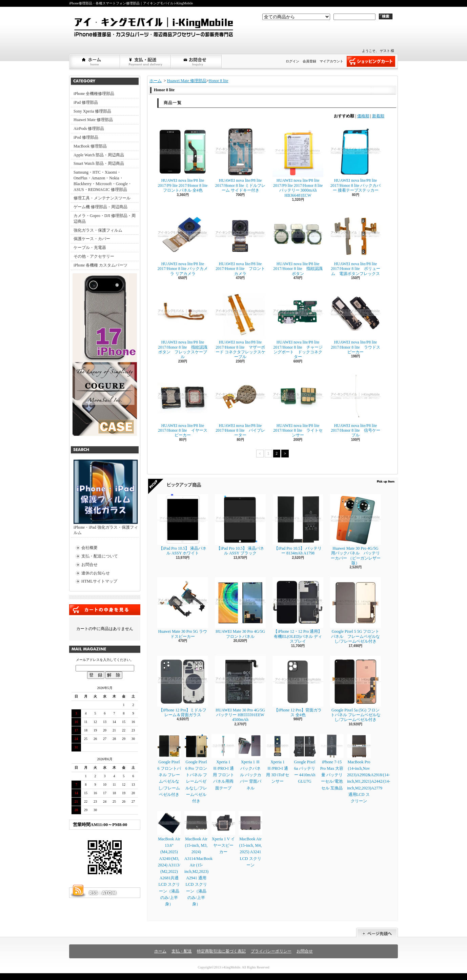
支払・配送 (182, 951)
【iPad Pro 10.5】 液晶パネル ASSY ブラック (240, 525)
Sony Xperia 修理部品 (92, 111)
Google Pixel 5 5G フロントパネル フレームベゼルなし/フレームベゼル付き (356, 610)
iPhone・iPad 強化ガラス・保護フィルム (106, 497)
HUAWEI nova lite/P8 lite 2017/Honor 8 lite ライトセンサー (298, 405)
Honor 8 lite (219, 81)
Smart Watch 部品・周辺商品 (99, 163)
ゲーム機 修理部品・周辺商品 (100, 207)
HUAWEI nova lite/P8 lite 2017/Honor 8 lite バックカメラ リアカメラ (183, 243)
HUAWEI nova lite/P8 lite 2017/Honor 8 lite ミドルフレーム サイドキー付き (240, 159)
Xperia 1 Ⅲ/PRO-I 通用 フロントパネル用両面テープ (223, 762)
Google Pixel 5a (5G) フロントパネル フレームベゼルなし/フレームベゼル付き (356, 689)
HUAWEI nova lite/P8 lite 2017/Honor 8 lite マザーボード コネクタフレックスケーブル (240, 324)
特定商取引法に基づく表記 (221, 951)
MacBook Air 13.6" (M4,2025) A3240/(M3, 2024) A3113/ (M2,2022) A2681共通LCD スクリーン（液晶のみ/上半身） (169, 859)
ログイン (292, 61)
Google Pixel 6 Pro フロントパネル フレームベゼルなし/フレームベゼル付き (196, 769)
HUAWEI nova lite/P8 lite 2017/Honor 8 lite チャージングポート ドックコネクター (298, 324)
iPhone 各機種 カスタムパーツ (100, 265)
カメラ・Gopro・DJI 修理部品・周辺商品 (105, 219)
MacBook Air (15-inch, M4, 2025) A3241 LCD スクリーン (250, 839)
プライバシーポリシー (271, 951)
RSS (93, 893)
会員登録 (309, 61)
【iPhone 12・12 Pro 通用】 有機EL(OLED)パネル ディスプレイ (298, 610)
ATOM (109, 893)
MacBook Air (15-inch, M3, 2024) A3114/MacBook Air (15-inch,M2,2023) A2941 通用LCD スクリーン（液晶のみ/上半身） (198, 859)
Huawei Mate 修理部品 (93, 120)
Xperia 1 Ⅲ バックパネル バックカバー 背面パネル (250, 762)
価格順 (363, 116)
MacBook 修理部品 (90, 146)
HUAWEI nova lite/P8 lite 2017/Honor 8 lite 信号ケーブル (356, 405)
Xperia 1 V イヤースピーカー (223, 833)
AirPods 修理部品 (89, 129)
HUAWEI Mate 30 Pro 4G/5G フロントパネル (240, 608)
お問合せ (197, 61)
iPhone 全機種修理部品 (94, 94)
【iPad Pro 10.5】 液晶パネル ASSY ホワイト (183, 525)
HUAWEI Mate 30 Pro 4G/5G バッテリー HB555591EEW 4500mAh (240, 689)
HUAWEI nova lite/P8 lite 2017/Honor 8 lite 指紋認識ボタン (298, 243)
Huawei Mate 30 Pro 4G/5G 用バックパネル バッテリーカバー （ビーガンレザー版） (356, 530)
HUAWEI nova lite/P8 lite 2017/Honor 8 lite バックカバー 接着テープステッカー (356, 159)
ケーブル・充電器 (90, 248)
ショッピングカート (371, 61)
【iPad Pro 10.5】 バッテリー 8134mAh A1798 (298, 525)
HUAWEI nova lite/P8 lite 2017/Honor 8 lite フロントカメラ (240, 243)
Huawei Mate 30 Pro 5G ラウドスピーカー (183, 608)
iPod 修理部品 (86, 137)
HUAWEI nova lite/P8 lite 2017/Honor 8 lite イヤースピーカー (183, 405)
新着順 (378, 116)
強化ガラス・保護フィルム (98, 230)
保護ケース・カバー (92, 239)
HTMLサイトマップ (99, 581)
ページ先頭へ (377, 933)
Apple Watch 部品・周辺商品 (99, 155)
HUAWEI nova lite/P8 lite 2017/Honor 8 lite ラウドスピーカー (356, 321)
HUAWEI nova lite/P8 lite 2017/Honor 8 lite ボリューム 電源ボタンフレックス (356, 243)
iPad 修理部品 (86, 102)
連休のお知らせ (96, 573)
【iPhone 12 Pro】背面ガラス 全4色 (298, 687)
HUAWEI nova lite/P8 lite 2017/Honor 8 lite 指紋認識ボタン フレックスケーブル (183, 324)
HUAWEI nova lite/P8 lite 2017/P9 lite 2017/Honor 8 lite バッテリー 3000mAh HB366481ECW (298, 162)
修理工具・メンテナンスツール (102, 198)
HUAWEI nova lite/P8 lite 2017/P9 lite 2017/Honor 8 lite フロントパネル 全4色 (183, 159)
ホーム (95, 61)
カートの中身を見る (105, 610)
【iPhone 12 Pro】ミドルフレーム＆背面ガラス (183, 687)
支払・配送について (146, 61)
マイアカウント (331, 61)
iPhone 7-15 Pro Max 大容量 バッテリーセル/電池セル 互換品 (332, 762)
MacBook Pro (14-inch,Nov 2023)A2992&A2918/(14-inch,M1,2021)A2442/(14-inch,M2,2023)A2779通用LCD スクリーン (369, 769)
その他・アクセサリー (94, 256)
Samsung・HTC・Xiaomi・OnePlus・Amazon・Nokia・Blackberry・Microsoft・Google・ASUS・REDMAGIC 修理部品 (103, 181)
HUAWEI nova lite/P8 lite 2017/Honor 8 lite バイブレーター (240, 405)
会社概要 (89, 548)
